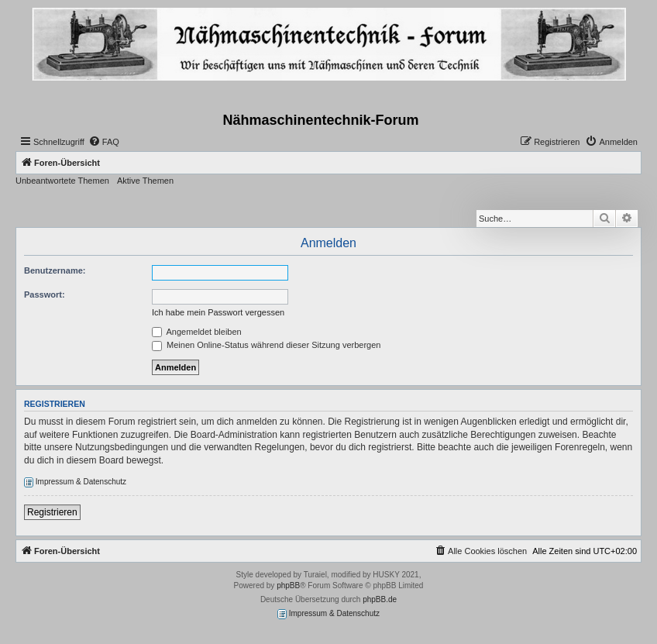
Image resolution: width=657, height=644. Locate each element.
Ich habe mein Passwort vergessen (218, 312)
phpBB (288, 585)
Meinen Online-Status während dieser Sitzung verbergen (266, 345)
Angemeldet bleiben (197, 332)
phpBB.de (380, 599)
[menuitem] (104, 142)
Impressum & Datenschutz (75, 482)
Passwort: (45, 294)
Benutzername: (55, 270)
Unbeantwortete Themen (62, 181)
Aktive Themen (145, 181)
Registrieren (52, 512)
